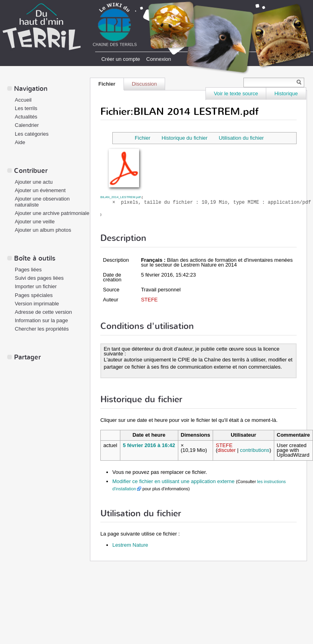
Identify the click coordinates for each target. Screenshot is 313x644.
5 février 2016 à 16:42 (149, 445)
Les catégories (32, 134)
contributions (255, 450)
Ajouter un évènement (40, 190)
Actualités (26, 117)
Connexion (159, 59)
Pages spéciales (34, 295)
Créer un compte (121, 59)
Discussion (145, 84)
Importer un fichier (36, 286)
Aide (20, 142)
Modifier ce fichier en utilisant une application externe (173, 481)
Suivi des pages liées (39, 278)
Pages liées (28, 270)
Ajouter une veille (35, 222)
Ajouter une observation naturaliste (42, 202)
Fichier (107, 84)
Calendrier (27, 125)
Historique (286, 93)
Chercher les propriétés (42, 329)
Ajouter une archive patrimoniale (52, 213)
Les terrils (26, 108)
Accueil (23, 100)
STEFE (150, 300)
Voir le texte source (236, 93)
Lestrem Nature (130, 545)
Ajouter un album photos (43, 230)
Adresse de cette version (43, 312)
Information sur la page (41, 320)
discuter (227, 450)
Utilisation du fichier (241, 138)
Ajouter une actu (34, 182)
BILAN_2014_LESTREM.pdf (121, 197)
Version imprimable (37, 304)
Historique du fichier (184, 138)
